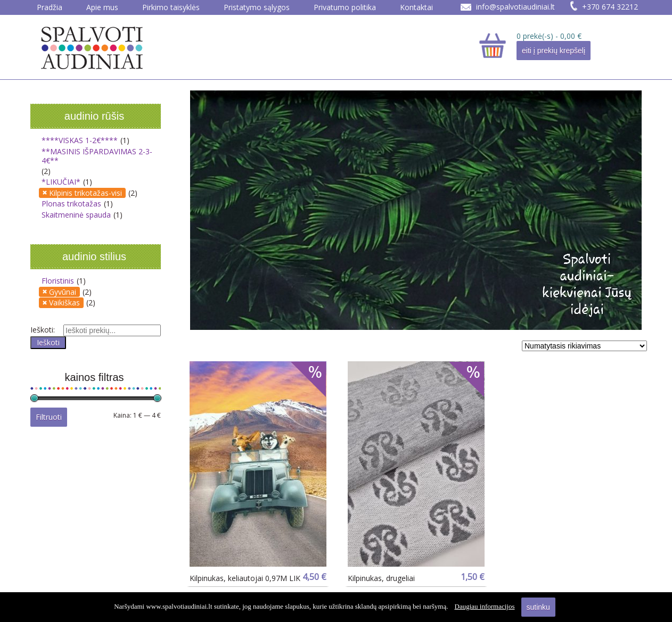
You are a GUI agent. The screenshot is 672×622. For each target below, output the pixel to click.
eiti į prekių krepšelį (554, 51)
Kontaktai (416, 7)
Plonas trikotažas (71, 204)
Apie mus (102, 7)
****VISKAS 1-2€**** (80, 140)
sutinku (538, 607)
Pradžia (50, 7)
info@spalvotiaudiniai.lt (515, 7)
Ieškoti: (43, 330)
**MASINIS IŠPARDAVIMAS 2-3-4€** (97, 156)
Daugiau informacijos (485, 606)
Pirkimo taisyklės (171, 7)
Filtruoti (49, 417)
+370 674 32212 (610, 7)
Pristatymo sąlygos (257, 7)
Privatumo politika (345, 7)
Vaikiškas (64, 302)
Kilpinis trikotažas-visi (85, 193)
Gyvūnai (63, 292)
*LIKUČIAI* (61, 182)
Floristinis (58, 281)
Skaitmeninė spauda (76, 215)
